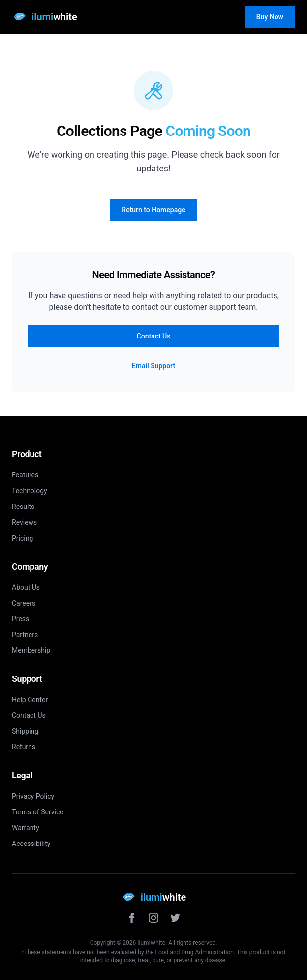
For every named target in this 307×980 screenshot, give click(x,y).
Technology (30, 491)
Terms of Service (38, 812)
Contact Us (154, 336)
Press (20, 619)
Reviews (24, 522)
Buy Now (270, 17)
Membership (31, 650)
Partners (25, 635)
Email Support (153, 366)
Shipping (25, 731)
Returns (24, 747)
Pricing (22, 538)
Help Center (30, 700)
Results (23, 507)
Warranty (26, 828)
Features (25, 475)
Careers (24, 603)
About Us (26, 587)
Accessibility (31, 844)
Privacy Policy (33, 796)
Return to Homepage (153, 210)
